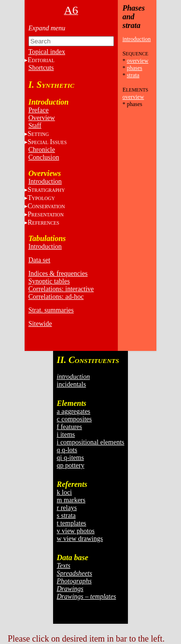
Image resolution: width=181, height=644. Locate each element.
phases (135, 68)
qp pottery (71, 465)
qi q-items (70, 458)
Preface (39, 110)
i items (66, 435)
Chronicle (42, 150)
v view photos (76, 531)
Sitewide (40, 324)
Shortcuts (41, 68)
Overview (42, 118)
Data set (39, 260)
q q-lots (67, 450)
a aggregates (74, 411)
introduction (137, 39)
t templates (72, 523)
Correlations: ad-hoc (56, 297)
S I (47, 142)
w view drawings (80, 539)
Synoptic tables (49, 281)
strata (133, 75)
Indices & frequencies (58, 274)
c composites (75, 419)
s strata (66, 516)
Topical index (47, 52)
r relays (67, 508)
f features (70, 427)
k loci (65, 492)
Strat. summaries (51, 310)
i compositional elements (91, 442)
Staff (35, 126)
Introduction (45, 181)
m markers (71, 500)
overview (138, 61)
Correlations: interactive (61, 289)
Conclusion (44, 157)
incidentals (72, 384)
